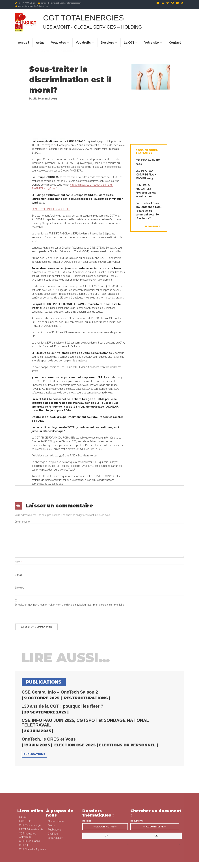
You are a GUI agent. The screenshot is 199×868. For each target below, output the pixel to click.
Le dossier (152, 467)
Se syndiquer (112, 865)
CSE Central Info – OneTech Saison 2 (60, 780)
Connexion (99, 865)
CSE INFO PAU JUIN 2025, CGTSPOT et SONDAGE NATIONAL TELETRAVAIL (85, 810)
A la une (44, 55)
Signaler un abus (144, 865)
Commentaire (23, 609)
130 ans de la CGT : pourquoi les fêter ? (62, 794)
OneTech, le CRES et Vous (49, 827)
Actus (40, 43)
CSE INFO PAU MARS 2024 (148, 402)
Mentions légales (127, 865)
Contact (175, 43)
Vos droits (83, 43)
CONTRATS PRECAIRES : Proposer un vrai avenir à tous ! (146, 431)
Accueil (24, 43)
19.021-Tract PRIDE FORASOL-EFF (51, 449)
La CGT (129, 43)
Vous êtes (59, 43)
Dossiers (107, 43)
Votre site (152, 43)
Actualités (67, 55)
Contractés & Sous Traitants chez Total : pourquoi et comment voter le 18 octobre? (148, 451)
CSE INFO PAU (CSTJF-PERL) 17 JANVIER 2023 (146, 415)
